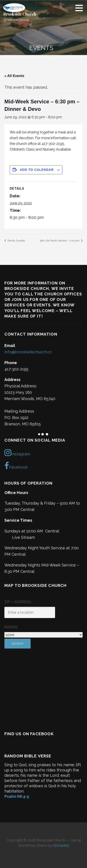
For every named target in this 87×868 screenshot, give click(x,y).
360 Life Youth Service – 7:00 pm (60, 241)
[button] (81, 8)
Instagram (17, 453)
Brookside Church (20, 14)
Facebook (16, 466)
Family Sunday (16, 241)
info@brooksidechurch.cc (28, 352)
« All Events (14, 76)
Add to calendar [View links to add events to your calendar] (37, 170)
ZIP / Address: (18, 602)
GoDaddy (61, 846)
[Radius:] (43, 635)
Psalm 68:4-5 (17, 796)
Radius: (11, 627)
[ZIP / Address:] (30, 612)
